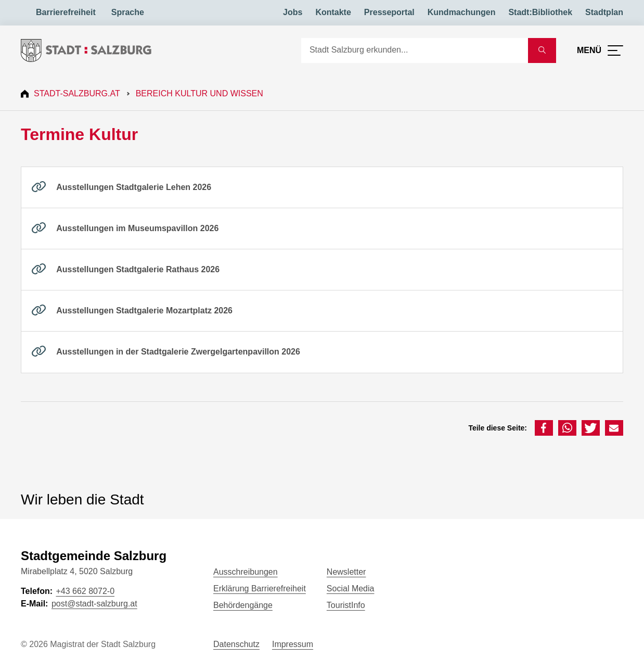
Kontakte (333, 12)
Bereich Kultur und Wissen (199, 93)
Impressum (293, 644)
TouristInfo (346, 605)
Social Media (351, 588)
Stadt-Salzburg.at (77, 93)
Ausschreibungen (246, 572)
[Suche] (415, 50)
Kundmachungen (462, 12)
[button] (544, 428)
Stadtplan (604, 12)
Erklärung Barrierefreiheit (260, 588)
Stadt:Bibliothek (540, 12)
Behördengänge (243, 605)
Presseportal (389, 12)
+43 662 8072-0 (85, 591)
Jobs (293, 12)
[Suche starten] (542, 50)
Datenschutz (236, 644)
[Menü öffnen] (600, 50)
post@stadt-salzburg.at (94, 604)
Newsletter (346, 572)
